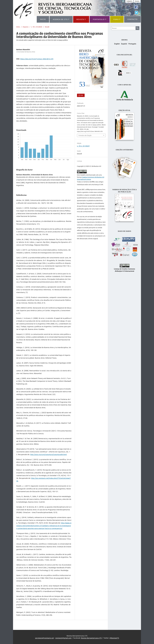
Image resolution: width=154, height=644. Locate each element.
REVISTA (81, 19)
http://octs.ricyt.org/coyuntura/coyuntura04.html (48, 454)
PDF (82, 95)
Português (132, 44)
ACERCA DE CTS (61, 19)
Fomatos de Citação (85, 135)
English (117, 44)
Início (18, 27)
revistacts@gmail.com (63, 638)
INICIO (43, 19)
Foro (117, 19)
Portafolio (100, 19)
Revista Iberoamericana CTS (91, 638)
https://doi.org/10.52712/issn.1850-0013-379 (37, 59)
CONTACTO (132, 19)
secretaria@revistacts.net (44, 638)
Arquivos (26, 27)
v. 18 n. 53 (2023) (37, 27)
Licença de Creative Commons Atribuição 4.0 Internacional (124, 269)
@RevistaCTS (114, 638)
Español (124, 44)
